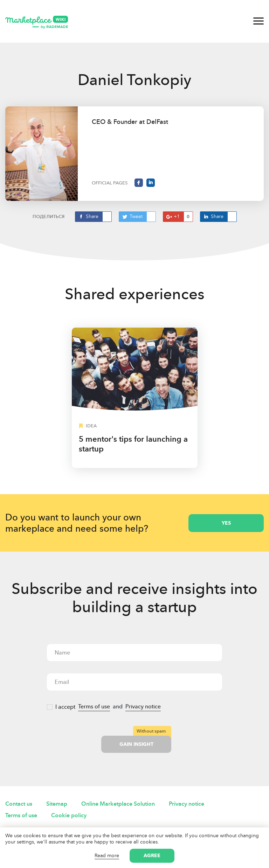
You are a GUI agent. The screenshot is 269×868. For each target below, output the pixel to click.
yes (226, 523)
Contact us (19, 804)
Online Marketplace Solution (118, 804)
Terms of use (94, 706)
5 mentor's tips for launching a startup (133, 444)
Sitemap (57, 804)
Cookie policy (69, 815)
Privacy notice (143, 706)
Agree (152, 856)
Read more (107, 856)
